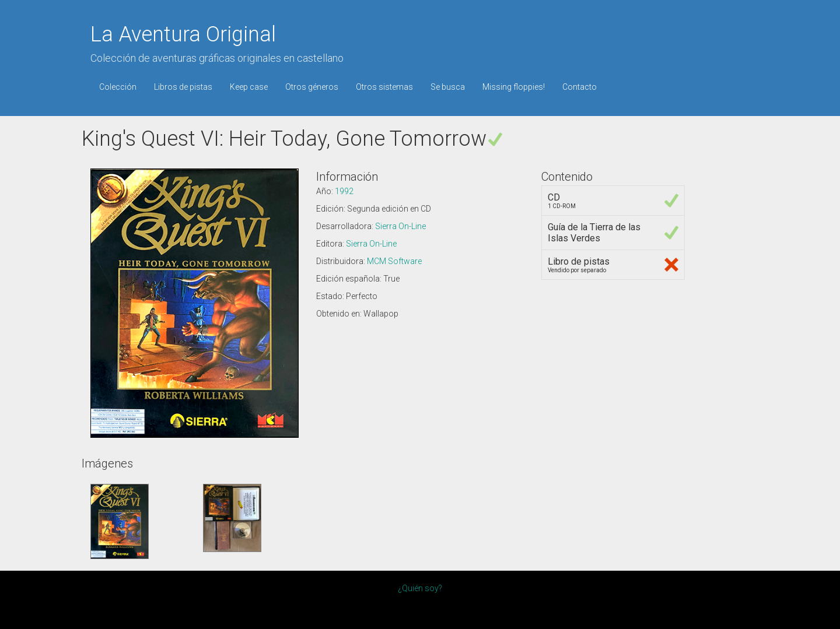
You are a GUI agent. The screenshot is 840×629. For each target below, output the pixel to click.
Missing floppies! (514, 87)
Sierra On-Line (400, 226)
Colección (118, 87)
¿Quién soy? (420, 588)
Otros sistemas (384, 87)
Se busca (448, 87)
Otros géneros (312, 87)
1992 (344, 191)
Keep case (249, 87)
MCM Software (394, 261)
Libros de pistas (183, 87)
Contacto (580, 87)
